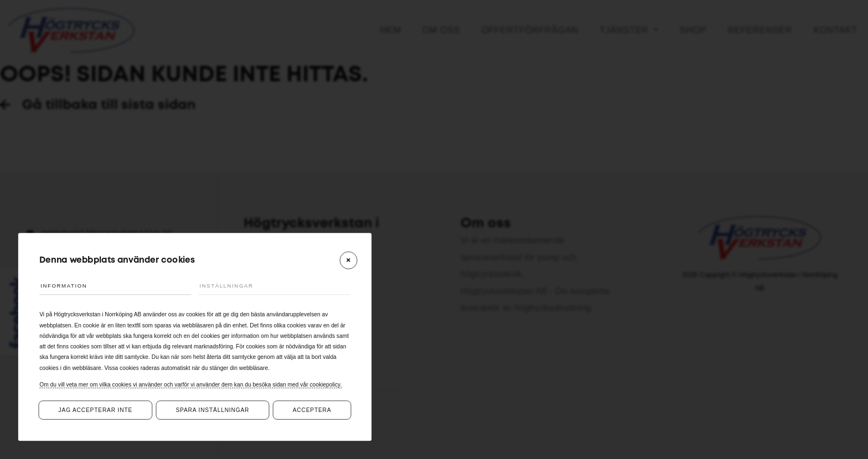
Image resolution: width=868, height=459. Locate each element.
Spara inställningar (212, 410)
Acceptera (312, 410)
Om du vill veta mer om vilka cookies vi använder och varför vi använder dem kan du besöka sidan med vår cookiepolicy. (190, 384)
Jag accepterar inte (96, 410)
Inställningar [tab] (233, 284)
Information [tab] (70, 284)
